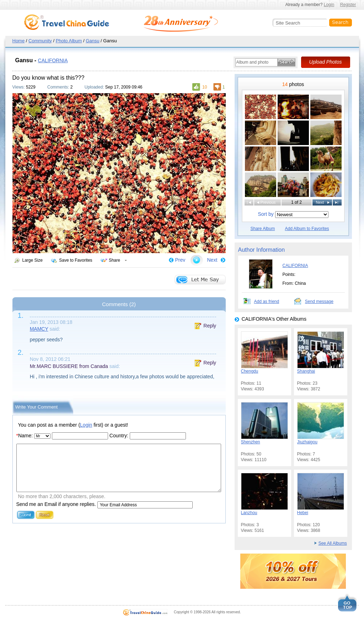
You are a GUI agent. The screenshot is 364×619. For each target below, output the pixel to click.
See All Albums (333, 543)
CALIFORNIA (53, 60)
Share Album (263, 229)
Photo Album (69, 41)
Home (19, 41)
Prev (180, 260)
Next (212, 260)
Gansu (92, 41)
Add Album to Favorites (307, 229)
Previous (268, 202)
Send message (319, 302)
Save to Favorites (76, 260)
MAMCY (39, 329)
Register (348, 5)
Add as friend (267, 302)
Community (40, 41)
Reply (210, 326)
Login (329, 5)
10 (205, 87)
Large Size (33, 260)
